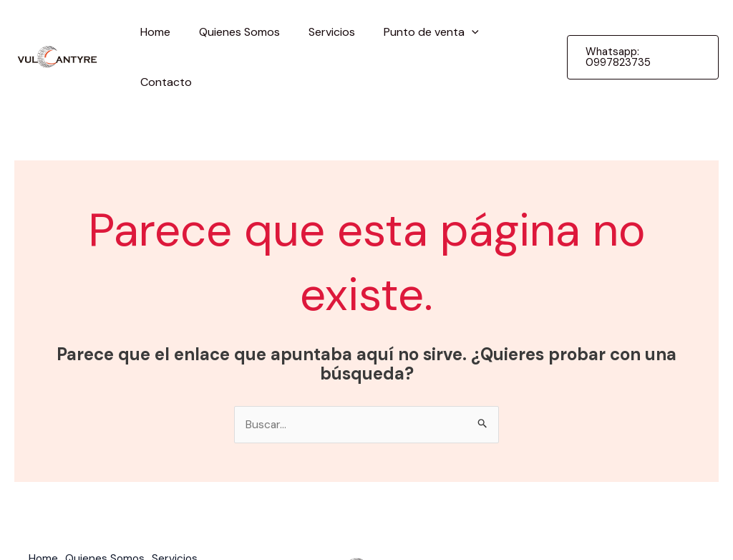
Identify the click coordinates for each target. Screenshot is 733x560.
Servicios (318, 32)
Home (153, 32)
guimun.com (673, 519)
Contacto (508, 32)
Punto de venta (412, 32)
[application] (452, 32)
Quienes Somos (232, 32)
